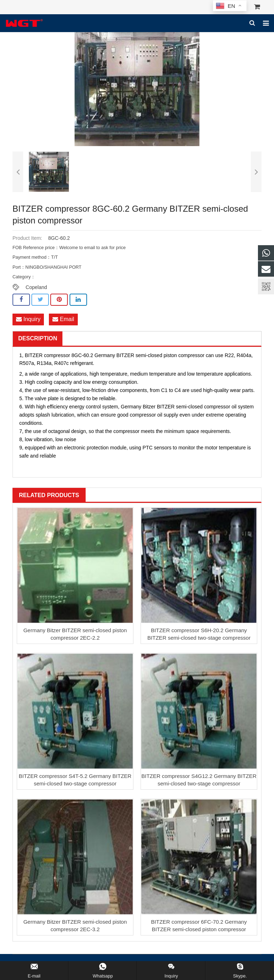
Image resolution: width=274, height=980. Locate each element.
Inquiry (28, 319)
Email (63, 319)
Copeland (36, 287)
